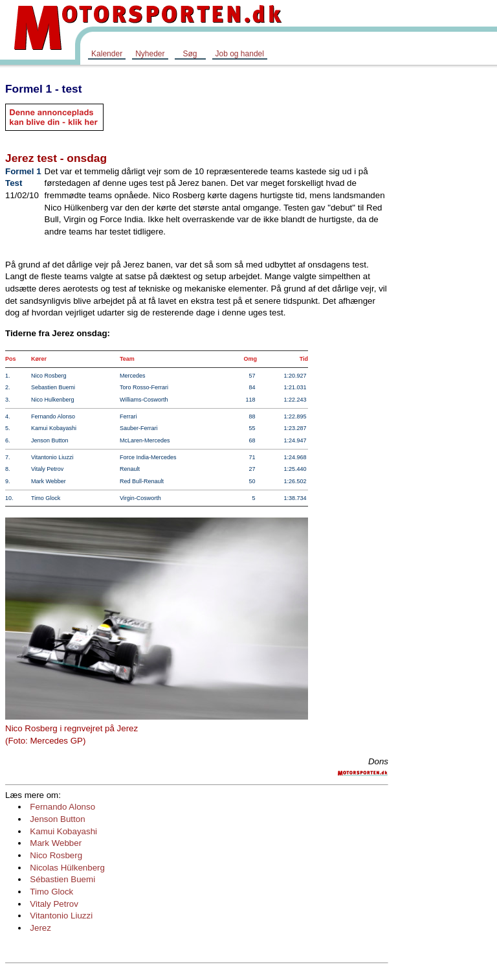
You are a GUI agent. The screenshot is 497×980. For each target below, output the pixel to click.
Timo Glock (51, 892)
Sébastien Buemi (62, 879)
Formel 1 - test (43, 89)
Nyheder (150, 54)
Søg (190, 54)
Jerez (40, 928)
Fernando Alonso (62, 807)
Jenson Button (57, 819)
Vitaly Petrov (54, 904)
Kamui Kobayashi (63, 831)
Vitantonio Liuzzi (61, 916)
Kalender (107, 54)
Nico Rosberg (56, 855)
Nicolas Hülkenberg (67, 868)
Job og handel (240, 54)
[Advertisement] (445, 268)
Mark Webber (56, 843)
